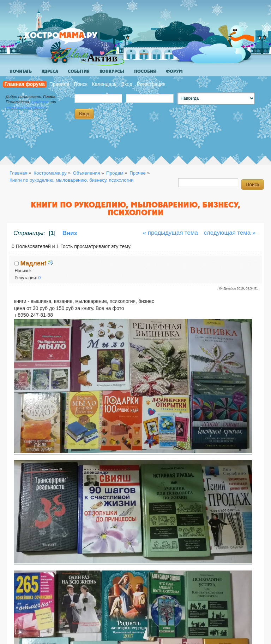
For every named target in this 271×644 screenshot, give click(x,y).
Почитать (21, 71)
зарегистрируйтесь (26, 107)
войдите (40, 102)
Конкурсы (112, 71)
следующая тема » (230, 233)
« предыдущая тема (170, 233)
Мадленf (34, 263)
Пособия (145, 71)
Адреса (50, 71)
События (79, 71)
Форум (174, 71)
